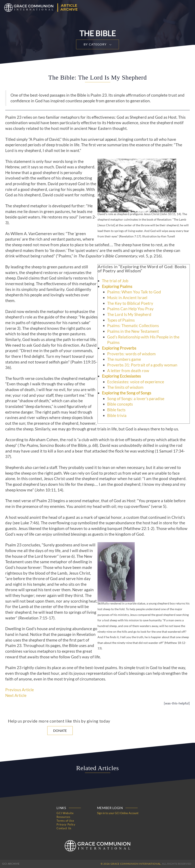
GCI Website (65, 813)
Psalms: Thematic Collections (133, 326)
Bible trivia (117, 415)
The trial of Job (115, 281)
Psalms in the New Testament (133, 331)
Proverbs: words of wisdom (131, 354)
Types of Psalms (121, 320)
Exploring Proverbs (119, 348)
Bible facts (116, 410)
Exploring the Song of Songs (126, 393)
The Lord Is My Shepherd (129, 314)
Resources (63, 817)
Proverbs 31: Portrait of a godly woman (142, 365)
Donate (60, 730)
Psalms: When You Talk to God (134, 292)
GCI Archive (11, 864)
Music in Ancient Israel (127, 298)
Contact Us (64, 828)
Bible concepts (120, 404)
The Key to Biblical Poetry (130, 303)
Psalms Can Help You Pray (130, 309)
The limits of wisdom (125, 387)
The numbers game (124, 359)
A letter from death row (128, 371)
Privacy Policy (66, 824)
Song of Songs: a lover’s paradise (136, 399)
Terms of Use (65, 821)
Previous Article (20, 690)
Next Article (16, 695)
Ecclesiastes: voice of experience (136, 382)
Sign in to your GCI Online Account (118, 813)
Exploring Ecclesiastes (121, 376)
